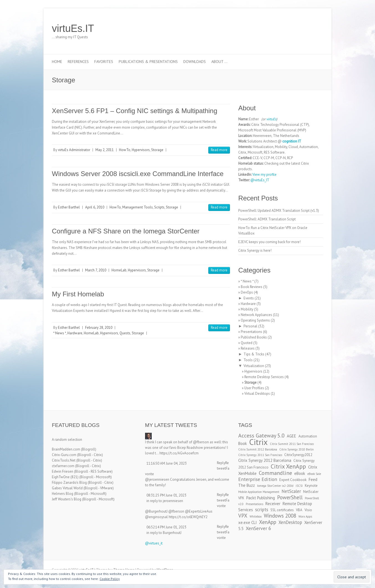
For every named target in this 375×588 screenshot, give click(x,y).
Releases (248, 348)
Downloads (195, 62)
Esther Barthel (69, 207)
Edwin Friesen (63, 471)
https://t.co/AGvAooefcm (179, 453)
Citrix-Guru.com (64, 455)
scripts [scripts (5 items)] (262, 510)
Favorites (104, 62)
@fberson (201, 442)
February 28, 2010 (99, 328)
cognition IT (292, 141)
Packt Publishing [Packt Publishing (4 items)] (261, 498)
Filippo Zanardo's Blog (69, 483)
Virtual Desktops (257, 394)
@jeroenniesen (157, 479)
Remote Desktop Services (264, 377)
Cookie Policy (110, 579)
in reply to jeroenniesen (165, 501)
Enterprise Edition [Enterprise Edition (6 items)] (258, 479)
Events (249, 298)
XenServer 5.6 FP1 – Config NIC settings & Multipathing (135, 111)
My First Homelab (78, 294)
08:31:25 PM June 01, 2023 (166, 495)
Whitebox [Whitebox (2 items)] (256, 516)
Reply (221, 463)
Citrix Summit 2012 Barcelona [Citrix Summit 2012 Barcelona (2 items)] (258, 449)
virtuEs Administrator (74, 150)
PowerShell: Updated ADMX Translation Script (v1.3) (279, 211)
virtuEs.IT (73, 28)
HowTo (125, 150)
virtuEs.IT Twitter (293, 29)
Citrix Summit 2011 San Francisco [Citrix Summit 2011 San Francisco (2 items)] (292, 444)
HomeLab (119, 270)
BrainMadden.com (66, 449)
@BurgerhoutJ (156, 511)
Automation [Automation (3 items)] (308, 436)
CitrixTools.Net (64, 460)
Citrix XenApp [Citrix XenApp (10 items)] (288, 466)
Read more (219, 150)
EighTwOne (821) (65, 477)
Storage (157, 150)
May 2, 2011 (105, 150)
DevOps (247, 292)
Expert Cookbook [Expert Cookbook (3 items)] (293, 480)
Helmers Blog (63, 494)
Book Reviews (252, 287)
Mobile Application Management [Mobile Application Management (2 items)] (259, 492)
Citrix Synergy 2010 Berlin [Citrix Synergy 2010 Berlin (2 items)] (297, 449)
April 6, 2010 (95, 207)
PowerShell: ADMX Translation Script (267, 219)
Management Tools (138, 207)
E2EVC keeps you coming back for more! (269, 242)
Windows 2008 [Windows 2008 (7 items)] (280, 516)
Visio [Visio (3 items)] (308, 510)
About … (219, 62)
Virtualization (254, 366)
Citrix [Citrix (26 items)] (258, 442)
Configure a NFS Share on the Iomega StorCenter (126, 231)
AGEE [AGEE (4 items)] (292, 436)
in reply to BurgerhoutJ (164, 533)
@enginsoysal (156, 517)
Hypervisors (141, 150)
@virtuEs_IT (260, 180)
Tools (248, 360)
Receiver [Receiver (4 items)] (273, 504)
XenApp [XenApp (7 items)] (268, 522)
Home (57, 62)
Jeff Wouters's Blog (67, 499)
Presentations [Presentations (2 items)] (254, 504)
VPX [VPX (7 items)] (243, 516)
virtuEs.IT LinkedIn (301, 29)
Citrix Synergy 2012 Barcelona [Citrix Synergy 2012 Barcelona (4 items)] (265, 460)
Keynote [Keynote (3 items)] (311, 486)
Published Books (254, 337)
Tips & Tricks (254, 354)
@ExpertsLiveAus (199, 511)
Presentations (251, 332)
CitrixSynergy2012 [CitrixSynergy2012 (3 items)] (298, 455)
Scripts (159, 207)
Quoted (247, 343)
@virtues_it (154, 543)
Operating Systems (255, 320)
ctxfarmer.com (63, 466)
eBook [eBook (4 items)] (300, 473)
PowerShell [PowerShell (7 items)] (290, 497)
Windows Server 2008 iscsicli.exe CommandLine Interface (138, 174)
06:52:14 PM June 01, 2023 (166, 527)
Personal (250, 326)
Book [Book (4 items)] (243, 443)
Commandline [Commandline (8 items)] (275, 473)
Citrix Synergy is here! (255, 250)
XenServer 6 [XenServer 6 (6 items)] (259, 528)
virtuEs (271, 119)
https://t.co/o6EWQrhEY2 (188, 517)
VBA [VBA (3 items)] (299, 510)
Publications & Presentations (148, 62)
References (78, 62)
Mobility (247, 309)
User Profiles (254, 388)
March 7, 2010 (96, 270)
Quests (125, 333)
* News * (60, 333)
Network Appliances (256, 315)
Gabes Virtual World (67, 488)
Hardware (75, 333)
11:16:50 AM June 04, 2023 (167, 463)
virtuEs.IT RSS (309, 29)
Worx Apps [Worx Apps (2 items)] (305, 516)
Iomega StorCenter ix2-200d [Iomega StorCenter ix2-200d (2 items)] (275, 486)
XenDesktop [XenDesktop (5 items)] (290, 522)
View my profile (264, 175)
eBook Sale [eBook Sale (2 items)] (314, 474)
